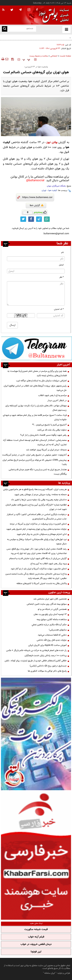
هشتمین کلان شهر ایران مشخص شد (50, 599)
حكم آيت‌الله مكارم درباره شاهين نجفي (49, 625)
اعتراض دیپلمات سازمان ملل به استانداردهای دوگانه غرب (41, 381)
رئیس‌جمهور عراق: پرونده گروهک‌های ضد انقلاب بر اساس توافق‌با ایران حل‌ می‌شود (35, 388)
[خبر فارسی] (36, 855)
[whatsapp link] (47, 219)
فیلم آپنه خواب (36, 937)
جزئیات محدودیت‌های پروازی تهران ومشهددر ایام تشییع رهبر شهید (36, 529)
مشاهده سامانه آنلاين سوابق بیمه (52, 620)
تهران (44, 190)
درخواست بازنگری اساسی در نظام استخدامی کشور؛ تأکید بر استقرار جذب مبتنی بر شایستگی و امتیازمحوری (37, 517)
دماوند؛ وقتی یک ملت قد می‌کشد (52, 430)
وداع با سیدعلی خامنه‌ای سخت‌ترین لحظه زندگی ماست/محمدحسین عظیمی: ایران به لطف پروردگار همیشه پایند (36, 576)
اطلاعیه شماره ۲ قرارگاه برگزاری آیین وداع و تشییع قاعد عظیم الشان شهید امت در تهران (36, 507)
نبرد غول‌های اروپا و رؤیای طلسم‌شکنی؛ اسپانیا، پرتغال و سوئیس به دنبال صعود (37, 542)
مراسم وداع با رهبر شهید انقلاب (52, 395)
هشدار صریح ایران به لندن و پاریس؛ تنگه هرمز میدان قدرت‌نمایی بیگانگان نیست (38, 472)
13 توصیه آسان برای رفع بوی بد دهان (50, 614)
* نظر (62, 277)
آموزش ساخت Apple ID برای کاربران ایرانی (47, 645)
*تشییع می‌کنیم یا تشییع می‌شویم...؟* (49, 425)
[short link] (37, 197)
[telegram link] (39, 219)
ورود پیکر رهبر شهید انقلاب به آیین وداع (49, 564)
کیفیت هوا (53, 190)
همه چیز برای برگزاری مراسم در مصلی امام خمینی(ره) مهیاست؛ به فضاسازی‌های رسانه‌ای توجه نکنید (37, 373)
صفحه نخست (65, 56)
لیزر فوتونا (36, 952)
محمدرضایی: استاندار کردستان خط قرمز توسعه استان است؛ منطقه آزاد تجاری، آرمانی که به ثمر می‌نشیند (35, 442)
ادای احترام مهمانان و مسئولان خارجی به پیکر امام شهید (42, 534)
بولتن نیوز (52, 142)
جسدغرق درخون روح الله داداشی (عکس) (48, 666)
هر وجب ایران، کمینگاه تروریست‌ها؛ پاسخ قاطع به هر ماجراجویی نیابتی (35, 489)
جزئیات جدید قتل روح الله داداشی (52, 640)
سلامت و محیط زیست (39, 56)
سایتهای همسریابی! (58, 630)
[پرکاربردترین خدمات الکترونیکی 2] (36, 734)
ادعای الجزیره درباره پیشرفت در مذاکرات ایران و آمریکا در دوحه (38, 524)
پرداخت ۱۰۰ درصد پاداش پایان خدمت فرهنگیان (46, 656)
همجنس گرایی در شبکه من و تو (52, 609)
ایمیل (61, 265)
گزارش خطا (37, 205)
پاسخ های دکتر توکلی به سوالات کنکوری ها (47, 671)
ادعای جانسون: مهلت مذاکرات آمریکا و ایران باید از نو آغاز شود (39, 569)
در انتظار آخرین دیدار (57, 401)
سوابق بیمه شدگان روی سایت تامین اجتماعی (47, 604)
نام (62, 252)
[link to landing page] (53, 15)
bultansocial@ (35, 181)
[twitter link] (23, 219)
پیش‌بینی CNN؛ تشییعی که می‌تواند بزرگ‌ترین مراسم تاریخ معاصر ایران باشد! (35, 462)
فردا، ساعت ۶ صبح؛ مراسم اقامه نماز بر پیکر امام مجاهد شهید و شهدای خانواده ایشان (35, 417)
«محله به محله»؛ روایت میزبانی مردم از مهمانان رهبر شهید (41, 495)
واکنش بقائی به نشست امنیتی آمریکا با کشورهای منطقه (42, 583)
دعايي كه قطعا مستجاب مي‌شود (52, 635)
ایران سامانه (50, 973)
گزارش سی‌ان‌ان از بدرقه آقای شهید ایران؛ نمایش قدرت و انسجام (38, 558)
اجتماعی (54, 56)
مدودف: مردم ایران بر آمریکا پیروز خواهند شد (46, 450)
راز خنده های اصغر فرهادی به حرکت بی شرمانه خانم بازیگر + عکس (36, 650)
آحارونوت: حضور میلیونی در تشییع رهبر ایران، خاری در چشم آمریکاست (34, 455)
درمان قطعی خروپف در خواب (36, 944)
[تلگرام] (36, 348)
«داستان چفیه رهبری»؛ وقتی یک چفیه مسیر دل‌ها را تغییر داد (39, 500)
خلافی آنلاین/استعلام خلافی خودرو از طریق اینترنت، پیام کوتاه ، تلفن (36, 661)
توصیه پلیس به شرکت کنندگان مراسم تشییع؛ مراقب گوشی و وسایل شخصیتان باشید (41, 39)
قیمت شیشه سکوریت (36, 929)
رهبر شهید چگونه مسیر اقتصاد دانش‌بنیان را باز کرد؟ (43, 435)
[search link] (5, 29)
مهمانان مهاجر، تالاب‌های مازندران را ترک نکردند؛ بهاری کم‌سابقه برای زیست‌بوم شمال (36, 408)
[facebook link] (31, 219)
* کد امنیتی (59, 309)
